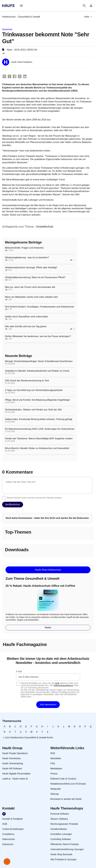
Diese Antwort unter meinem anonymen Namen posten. (34, 498)
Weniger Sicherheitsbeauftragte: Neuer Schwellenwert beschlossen (39, 361)
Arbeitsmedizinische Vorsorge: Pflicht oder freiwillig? (31, 268)
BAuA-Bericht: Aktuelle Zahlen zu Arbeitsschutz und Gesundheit (37, 448)
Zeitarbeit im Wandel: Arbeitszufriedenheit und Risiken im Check (37, 371)
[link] (91, 6)
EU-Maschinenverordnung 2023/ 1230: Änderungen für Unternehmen (40, 429)
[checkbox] (4, 498)
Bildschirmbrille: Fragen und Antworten (24, 248)
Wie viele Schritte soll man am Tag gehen (26, 327)
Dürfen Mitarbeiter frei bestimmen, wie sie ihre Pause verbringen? (38, 336)
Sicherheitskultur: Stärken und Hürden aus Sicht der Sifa (33, 410)
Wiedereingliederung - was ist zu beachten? (27, 258)
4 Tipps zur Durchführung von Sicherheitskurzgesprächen (34, 390)
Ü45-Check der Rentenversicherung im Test (27, 381)
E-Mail (19, 671)
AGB (57, 683)
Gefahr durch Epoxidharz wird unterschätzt (26, 317)
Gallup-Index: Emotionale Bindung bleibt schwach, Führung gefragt (39, 419)
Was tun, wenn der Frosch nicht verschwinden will (30, 287)
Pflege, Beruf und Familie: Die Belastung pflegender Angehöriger (37, 400)
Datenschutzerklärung (63, 685)
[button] (21, 6)
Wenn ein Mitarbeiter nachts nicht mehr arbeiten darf (31, 297)
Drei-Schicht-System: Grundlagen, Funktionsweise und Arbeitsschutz (40, 307)
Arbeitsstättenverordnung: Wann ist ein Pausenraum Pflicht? (35, 277)
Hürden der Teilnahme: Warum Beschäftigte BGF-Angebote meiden (39, 439)
